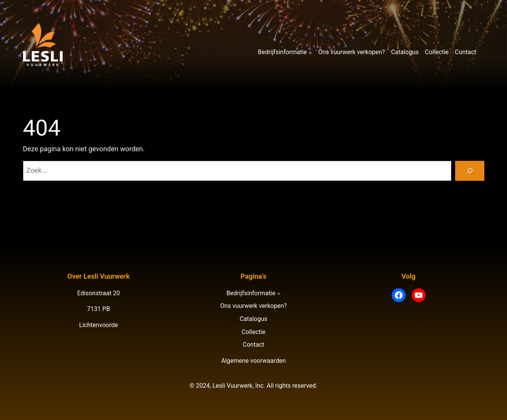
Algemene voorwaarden (253, 361)
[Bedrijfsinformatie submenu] (310, 52)
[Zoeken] (470, 171)
